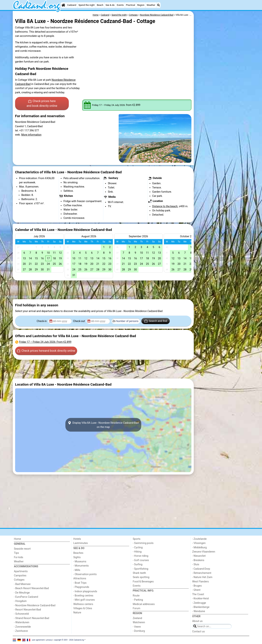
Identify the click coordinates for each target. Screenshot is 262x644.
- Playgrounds (81, 587)
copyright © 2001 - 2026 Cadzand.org (69, 640)
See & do (110, 5)
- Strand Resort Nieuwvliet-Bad (31, 618)
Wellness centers (83, 604)
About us (197, 621)
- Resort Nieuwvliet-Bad (27, 610)
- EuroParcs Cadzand (26, 597)
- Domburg (139, 631)
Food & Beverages (143, 582)
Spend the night (87, 5)
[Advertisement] (222, 95)
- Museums (80, 562)
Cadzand (72, 5)
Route (136, 596)
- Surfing (138, 564)
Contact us (198, 632)
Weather (151, 5)
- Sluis (196, 564)
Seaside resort (22, 549)
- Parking (138, 600)
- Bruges (197, 586)
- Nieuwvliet (199, 556)
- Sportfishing (141, 569)
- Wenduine (199, 611)
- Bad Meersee (22, 584)
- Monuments (81, 566)
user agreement (38, 640)
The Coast (198, 594)
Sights (77, 557)
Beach (100, 5)
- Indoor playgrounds (85, 591)
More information (31, 135)
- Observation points (85, 574)
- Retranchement (202, 573)
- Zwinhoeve (21, 631)
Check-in (42, 321)
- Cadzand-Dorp (201, 569)
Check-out (79, 321)
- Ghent (196, 590)
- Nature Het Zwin (202, 577)
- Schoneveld (21, 614)
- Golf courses (141, 560)
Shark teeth (139, 573)
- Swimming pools (143, 543)
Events (120, 5)
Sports (137, 539)
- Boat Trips (80, 583)
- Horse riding (141, 556)
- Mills (77, 570)
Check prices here (42, 104)
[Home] (63, 5)
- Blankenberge (201, 607)
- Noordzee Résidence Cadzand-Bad (35, 605)
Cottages (19, 580)
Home (17, 539)
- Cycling (138, 548)
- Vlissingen (199, 543)
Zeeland (137, 618)
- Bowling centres (83, 596)
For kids (18, 557)
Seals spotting (141, 577)
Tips (16, 553)
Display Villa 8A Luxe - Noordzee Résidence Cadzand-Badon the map (103, 425)
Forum (137, 608)
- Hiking (137, 552)
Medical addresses (144, 604)
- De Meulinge (22, 593)
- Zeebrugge (199, 603)
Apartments (21, 571)
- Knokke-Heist (201, 599)
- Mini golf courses (84, 600)
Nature (77, 613)
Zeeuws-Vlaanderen (204, 552)
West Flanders (200, 582)
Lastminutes (81, 543)
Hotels (77, 539)
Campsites (20, 576)
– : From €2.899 (45, 342)
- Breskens (198, 560)
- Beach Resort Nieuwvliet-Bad (31, 588)
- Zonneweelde (22, 627)
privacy (49, 640)
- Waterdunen (22, 622)
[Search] (158, 5)
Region (141, 5)
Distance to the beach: (165, 206)
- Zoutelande (199, 539)
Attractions (80, 578)
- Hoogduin (20, 601)
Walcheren (139, 622)
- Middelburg (199, 548)
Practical (130, 5)
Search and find (156, 321)
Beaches (78, 553)
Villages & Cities (83, 608)
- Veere (137, 627)
